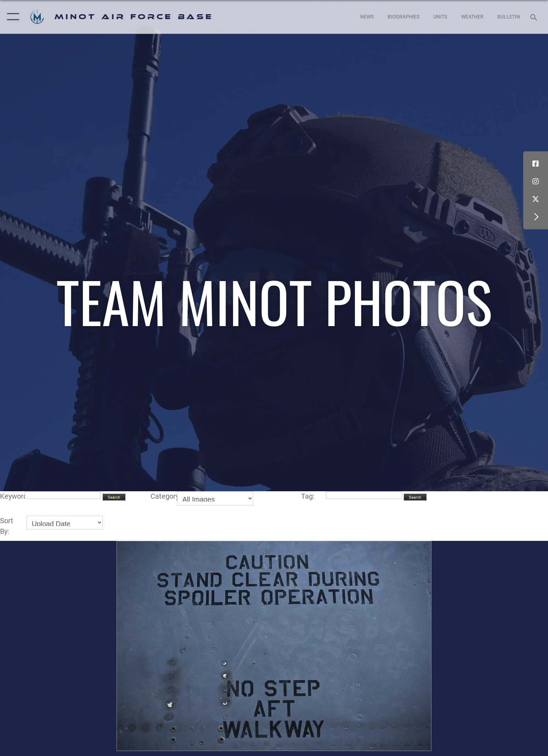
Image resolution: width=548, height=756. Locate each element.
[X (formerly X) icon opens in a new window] (536, 199)
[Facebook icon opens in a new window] (536, 164)
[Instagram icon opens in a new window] (536, 181)
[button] (12, 17)
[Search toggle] (535, 17)
